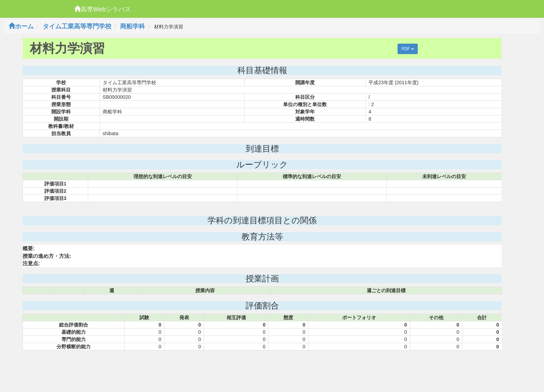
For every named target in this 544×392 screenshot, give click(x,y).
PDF (407, 49)
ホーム (21, 26)
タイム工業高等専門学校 (77, 26)
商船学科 (133, 26)
